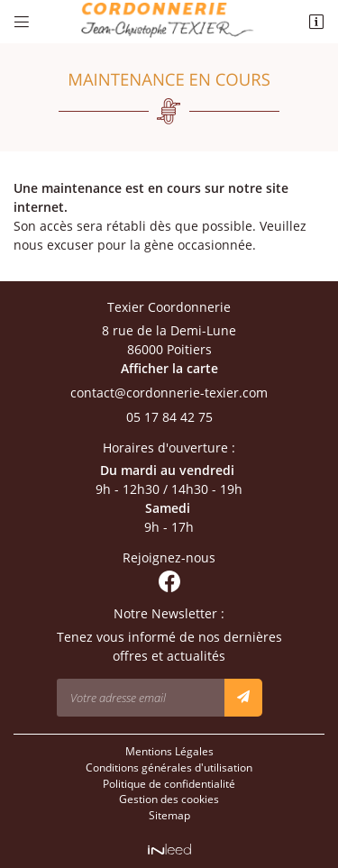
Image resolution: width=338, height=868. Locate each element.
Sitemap (169, 815)
